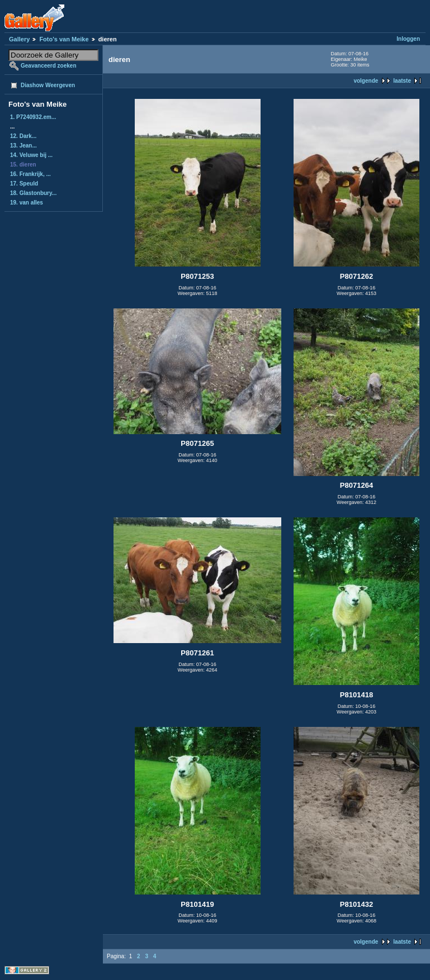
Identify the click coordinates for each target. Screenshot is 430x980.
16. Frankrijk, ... (30, 174)
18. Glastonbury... (33, 193)
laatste (402, 81)
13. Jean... (23, 146)
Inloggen (408, 39)
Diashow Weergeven (48, 85)
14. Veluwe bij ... (31, 155)
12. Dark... (23, 136)
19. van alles (27, 203)
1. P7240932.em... (33, 117)
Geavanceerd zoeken (49, 66)
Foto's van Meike (64, 39)
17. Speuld (24, 184)
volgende (366, 81)
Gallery (19, 39)
